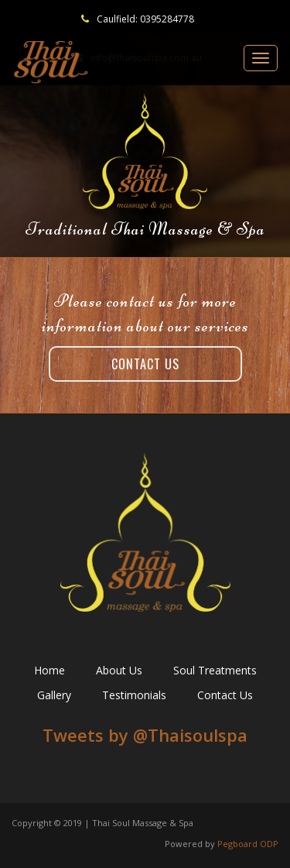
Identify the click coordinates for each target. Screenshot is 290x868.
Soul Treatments (215, 670)
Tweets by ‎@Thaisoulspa (145, 735)
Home (49, 670)
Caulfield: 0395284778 (145, 19)
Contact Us (145, 364)
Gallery (54, 695)
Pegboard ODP (248, 844)
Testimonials (134, 695)
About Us (119, 670)
